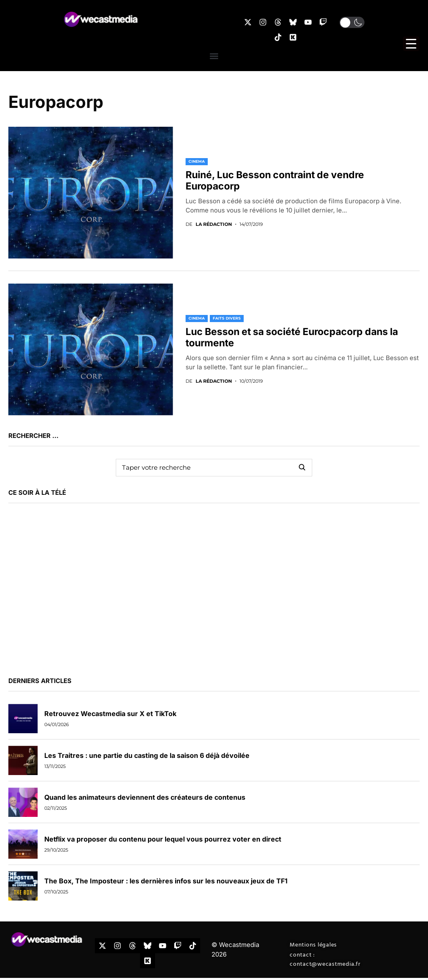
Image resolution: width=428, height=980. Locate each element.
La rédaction (214, 224)
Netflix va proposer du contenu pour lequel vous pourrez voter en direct (163, 839)
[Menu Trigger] (411, 44)
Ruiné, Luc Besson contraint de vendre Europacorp (275, 181)
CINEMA (197, 161)
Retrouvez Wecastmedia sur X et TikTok (110, 714)
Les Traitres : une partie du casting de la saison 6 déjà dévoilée (147, 755)
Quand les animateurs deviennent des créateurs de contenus (145, 797)
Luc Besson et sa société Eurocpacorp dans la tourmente (292, 338)
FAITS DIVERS (227, 318)
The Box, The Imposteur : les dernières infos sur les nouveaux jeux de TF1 (166, 881)
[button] (352, 22)
